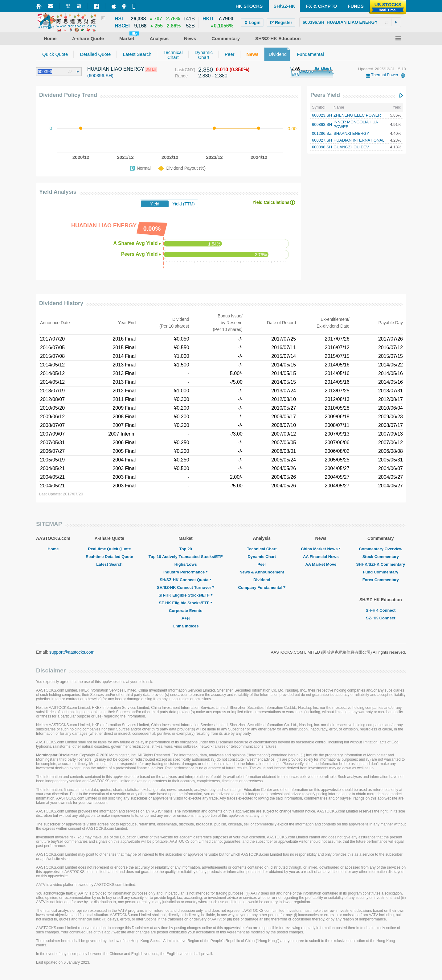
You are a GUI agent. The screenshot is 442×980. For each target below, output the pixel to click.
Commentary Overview (381, 549)
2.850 (206, 70)
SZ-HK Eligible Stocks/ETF (186, 603)
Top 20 (186, 549)
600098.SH (322, 147)
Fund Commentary (381, 572)
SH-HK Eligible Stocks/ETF (185, 595)
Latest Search (109, 564)
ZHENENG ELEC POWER (357, 115)
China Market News (321, 549)
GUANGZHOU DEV (351, 147)
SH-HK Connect (381, 610)
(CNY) (189, 70)
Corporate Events (186, 611)
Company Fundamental (262, 587)
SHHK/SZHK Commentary (381, 564)
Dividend (262, 580)
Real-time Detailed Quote (109, 557)
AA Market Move (321, 564)
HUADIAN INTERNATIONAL (359, 140)
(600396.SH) (100, 75)
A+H (186, 618)
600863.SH (322, 124)
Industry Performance (186, 572)
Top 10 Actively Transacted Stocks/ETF (186, 557)
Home (53, 549)
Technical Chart (262, 549)
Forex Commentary (381, 580)
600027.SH (322, 140)
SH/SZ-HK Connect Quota (186, 580)
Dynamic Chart (262, 557)
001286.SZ (322, 133)
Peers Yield (325, 95)
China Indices (186, 626)
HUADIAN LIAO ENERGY (116, 69)
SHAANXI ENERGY (351, 133)
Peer (262, 564)
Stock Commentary (381, 557)
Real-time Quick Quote (109, 549)
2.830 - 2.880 (213, 76)
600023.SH (322, 115)
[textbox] (350, 22)
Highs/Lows (186, 564)
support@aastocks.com (72, 652)
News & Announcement (262, 572)
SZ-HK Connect (381, 618)
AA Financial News (321, 557)
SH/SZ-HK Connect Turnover (186, 587)
